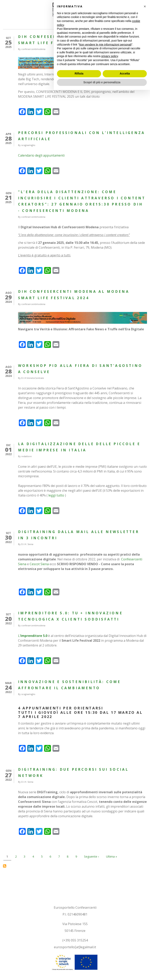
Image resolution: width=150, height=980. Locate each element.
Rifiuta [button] (79, 964)
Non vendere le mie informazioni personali (105, 934)
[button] (145, 897)
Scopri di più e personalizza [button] (102, 972)
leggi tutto (56, 495)
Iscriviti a (5, 866)
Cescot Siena (39, 564)
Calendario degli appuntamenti (41, 155)
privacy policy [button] (110, 946)
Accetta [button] (125, 964)
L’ (33, 636)
